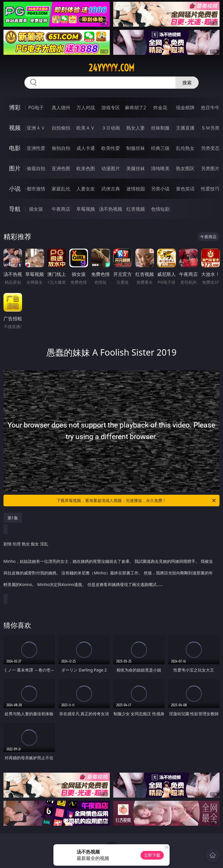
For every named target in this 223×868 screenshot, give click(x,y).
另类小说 (160, 189)
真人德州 (61, 108)
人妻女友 (86, 189)
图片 (15, 168)
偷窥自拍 (36, 168)
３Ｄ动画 (111, 128)
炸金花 (160, 108)
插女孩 (36, 209)
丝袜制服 (160, 128)
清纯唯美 (160, 168)
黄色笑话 (185, 189)
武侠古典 (111, 189)
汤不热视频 (111, 209)
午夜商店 (61, 209)
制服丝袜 (136, 148)
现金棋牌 (185, 108)
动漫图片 (111, 168)
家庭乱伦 (61, 189)
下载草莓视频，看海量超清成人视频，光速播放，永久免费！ (137, 501)
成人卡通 (86, 148)
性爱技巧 (210, 189)
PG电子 (36, 108)
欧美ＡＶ (86, 128)
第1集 (13, 518)
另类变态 (210, 148)
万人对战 (86, 108)
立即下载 (152, 855)
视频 (15, 128)
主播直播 (185, 128)
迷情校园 (136, 189)
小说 (15, 189)
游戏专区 (111, 108)
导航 (15, 209)
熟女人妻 (136, 128)
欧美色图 (86, 168)
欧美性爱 (111, 148)
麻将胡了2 (135, 108)
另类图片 (210, 168)
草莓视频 (86, 209)
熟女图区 (185, 168)
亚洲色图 (61, 168)
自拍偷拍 (61, 128)
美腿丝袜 (136, 168)
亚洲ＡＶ (36, 128)
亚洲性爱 (36, 148)
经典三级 (160, 148)
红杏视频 (136, 209)
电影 (15, 148)
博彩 (15, 107)
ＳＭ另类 (210, 128)
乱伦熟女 (185, 148)
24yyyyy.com (111, 68)
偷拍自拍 (61, 148)
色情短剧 (160, 209)
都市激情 (36, 189)
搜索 (187, 83)
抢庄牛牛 (210, 108)
